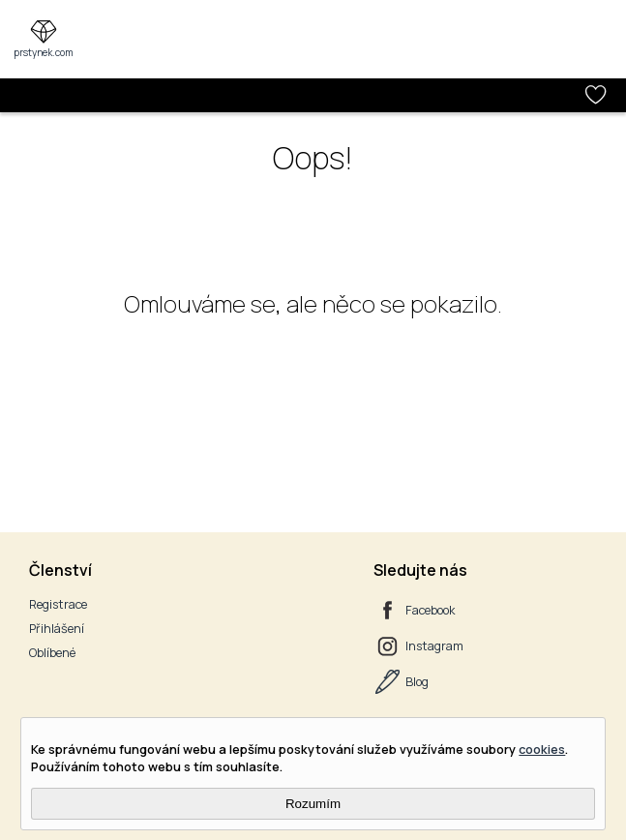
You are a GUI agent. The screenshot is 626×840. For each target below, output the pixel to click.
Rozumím (313, 804)
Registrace (58, 604)
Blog (417, 682)
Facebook (430, 610)
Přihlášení (57, 629)
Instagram (434, 646)
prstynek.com (44, 52)
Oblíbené (52, 653)
